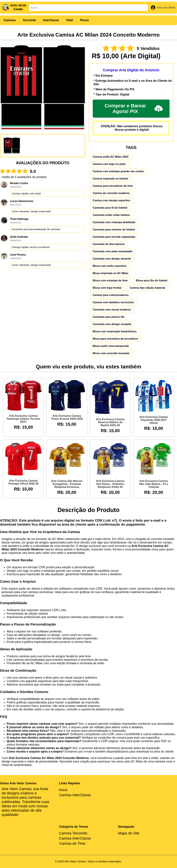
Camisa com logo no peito (109, 164)
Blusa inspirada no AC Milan (111, 273)
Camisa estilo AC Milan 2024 (111, 157)
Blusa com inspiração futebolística (115, 331)
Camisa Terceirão (73, 833)
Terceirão (29, 20)
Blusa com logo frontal (107, 288)
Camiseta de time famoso (109, 244)
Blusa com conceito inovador (111, 353)
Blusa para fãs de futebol (152, 280)
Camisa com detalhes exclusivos (113, 302)
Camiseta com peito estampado (113, 251)
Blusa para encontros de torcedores (115, 339)
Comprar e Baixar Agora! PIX (134, 108)
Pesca (84, 20)
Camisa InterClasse (75, 795)
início (63, 790)
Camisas (10, 20)
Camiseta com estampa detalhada (114, 222)
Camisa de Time (72, 843)
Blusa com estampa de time (110, 280)
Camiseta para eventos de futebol (114, 230)
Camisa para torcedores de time (113, 186)
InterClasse (51, 20)
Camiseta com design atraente (112, 259)
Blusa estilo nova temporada (111, 346)
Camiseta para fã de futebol (110, 208)
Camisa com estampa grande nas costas (118, 171)
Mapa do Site (129, 833)
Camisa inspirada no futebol (110, 179)
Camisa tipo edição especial (147, 288)
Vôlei (70, 20)
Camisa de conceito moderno (111, 193)
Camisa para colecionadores (111, 295)
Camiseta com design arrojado (112, 324)
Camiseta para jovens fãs (109, 317)
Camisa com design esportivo (112, 200)
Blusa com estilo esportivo (110, 266)
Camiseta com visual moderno (112, 310)
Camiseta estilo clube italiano (111, 215)
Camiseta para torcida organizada (114, 237)
